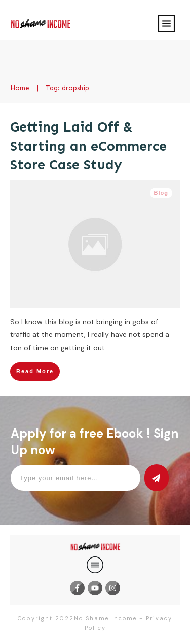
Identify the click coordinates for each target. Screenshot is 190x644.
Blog (161, 193)
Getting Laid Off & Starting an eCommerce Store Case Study (88, 146)
